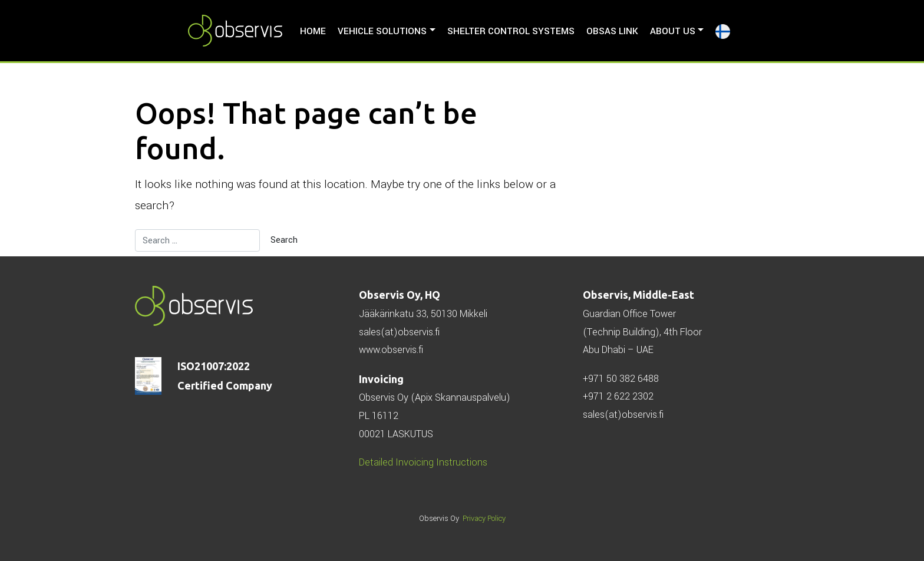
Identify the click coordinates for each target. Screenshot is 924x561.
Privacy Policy (484, 519)
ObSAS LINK (612, 31)
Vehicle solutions (382, 31)
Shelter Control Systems (511, 31)
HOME (313, 31)
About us (673, 31)
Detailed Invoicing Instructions (423, 462)
